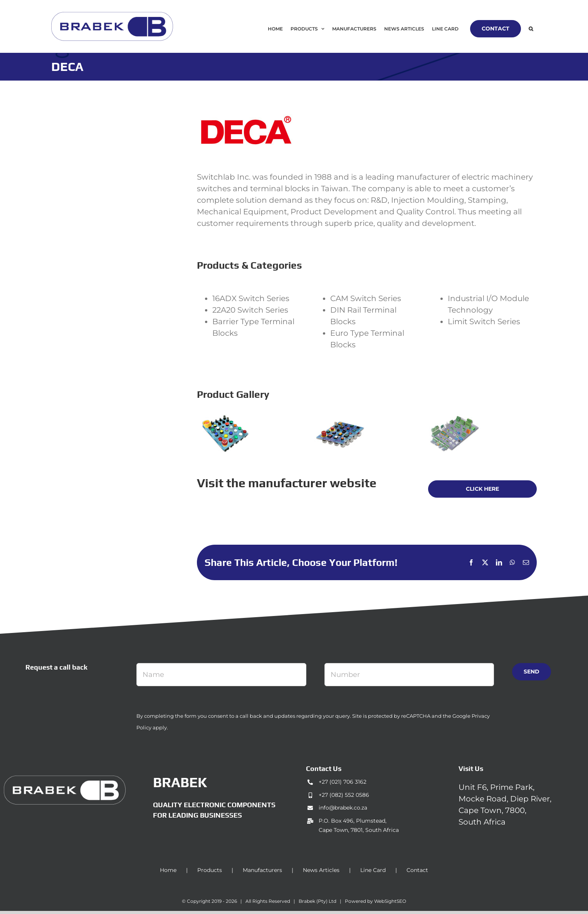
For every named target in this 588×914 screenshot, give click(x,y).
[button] (531, 29)
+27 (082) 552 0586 (344, 795)
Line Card (373, 870)
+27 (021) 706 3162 (343, 782)
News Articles (321, 870)
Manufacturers (262, 870)
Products (210, 870)
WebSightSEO (390, 901)
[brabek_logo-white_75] (65, 779)
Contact (417, 870)
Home (168, 870)
